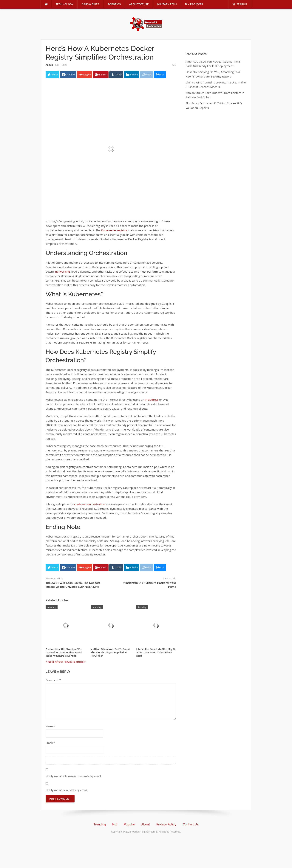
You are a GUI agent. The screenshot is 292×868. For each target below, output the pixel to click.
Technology (65, 4)
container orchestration (90, 504)
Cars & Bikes (91, 4)
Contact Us (191, 824)
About (146, 824)
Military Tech (167, 4)
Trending (100, 824)
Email (50, 743)
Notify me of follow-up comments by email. (74, 776)
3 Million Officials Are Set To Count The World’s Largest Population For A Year (110, 652)
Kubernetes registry (114, 230)
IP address (152, 400)
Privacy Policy (166, 824)
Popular (129, 824)
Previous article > (75, 662)
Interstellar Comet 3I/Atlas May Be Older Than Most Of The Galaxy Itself (156, 652)
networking (62, 271)
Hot (115, 824)
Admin (49, 65)
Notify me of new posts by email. (67, 790)
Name (51, 726)
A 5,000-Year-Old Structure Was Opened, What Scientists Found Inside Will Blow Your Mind (64, 652)
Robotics (114, 4)
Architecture (139, 4)
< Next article (54, 662)
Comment (53, 680)
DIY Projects (194, 4)
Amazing (52, 607)
